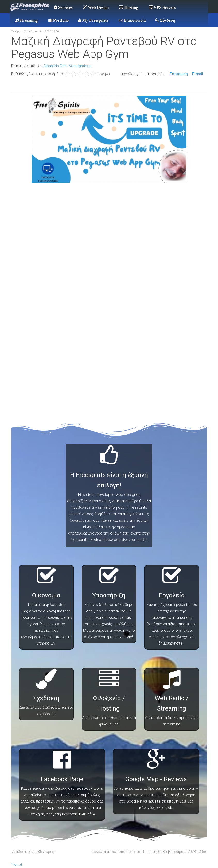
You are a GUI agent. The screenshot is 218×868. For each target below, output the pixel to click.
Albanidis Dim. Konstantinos (67, 66)
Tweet (17, 865)
